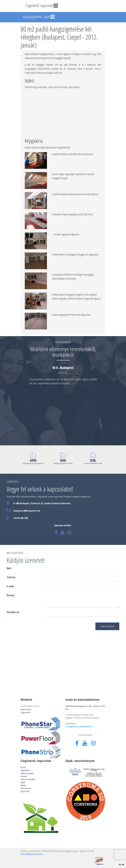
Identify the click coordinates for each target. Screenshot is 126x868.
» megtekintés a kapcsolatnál (78, 727)
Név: (9, 568)
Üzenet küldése (107, 626)
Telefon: (11, 577)
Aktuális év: (13, 612)
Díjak (23, 782)
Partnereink (26, 788)
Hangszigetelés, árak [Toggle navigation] (39, 17)
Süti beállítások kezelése (32, 854)
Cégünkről (25, 770)
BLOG (23, 767)
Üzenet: (11, 595)
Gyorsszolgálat (27, 773)
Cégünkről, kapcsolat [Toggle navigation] (42, 6)
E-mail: (10, 586)
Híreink (24, 776)
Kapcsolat (25, 791)
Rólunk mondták (28, 779)
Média (23, 785)
